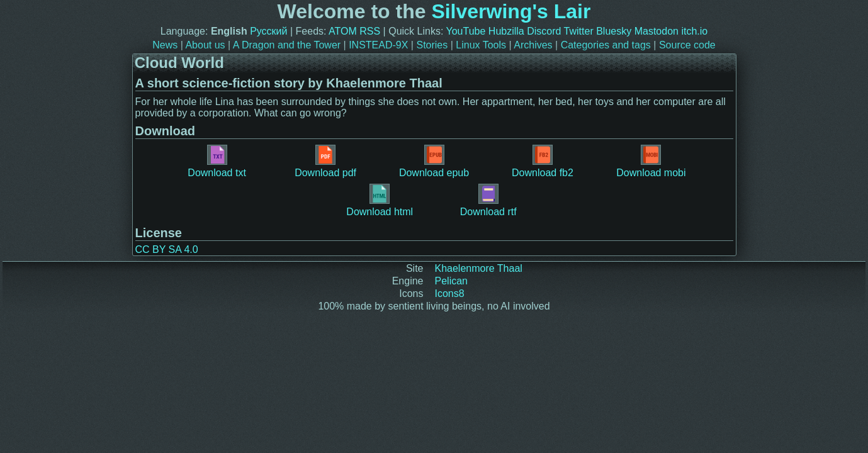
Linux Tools (481, 45)
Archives (533, 45)
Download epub (434, 161)
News (165, 45)
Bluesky (614, 31)
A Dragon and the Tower (287, 45)
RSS (370, 31)
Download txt (217, 161)
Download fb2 (543, 161)
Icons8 (450, 294)
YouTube (466, 31)
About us (205, 45)
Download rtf (488, 200)
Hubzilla (506, 31)
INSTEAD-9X (378, 45)
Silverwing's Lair (511, 11)
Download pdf (325, 161)
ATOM (343, 31)
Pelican (451, 281)
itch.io (694, 31)
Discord (544, 31)
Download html (380, 200)
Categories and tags (606, 45)
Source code (687, 45)
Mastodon (657, 31)
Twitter (579, 31)
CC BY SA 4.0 (167, 249)
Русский (268, 31)
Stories (432, 45)
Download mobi (651, 161)
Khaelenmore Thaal (479, 268)
